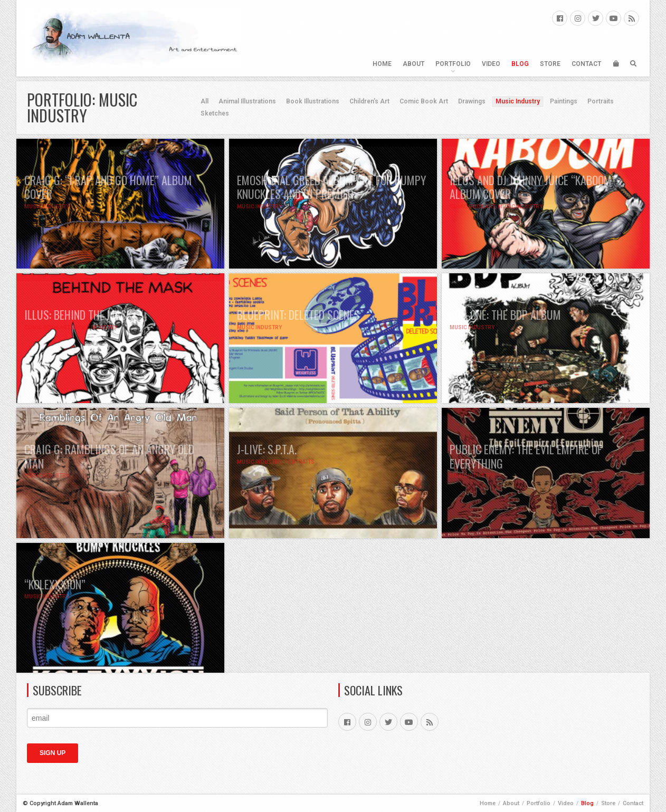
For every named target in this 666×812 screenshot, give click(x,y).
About (413, 64)
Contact (586, 64)
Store (550, 64)
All (204, 101)
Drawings (472, 101)
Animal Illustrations (247, 101)
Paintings (564, 101)
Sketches (215, 113)
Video (491, 64)
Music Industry (518, 101)
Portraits (601, 101)
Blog (520, 64)
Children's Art (369, 101)
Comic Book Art (424, 101)
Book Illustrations (313, 101)
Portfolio (453, 64)
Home (382, 64)
